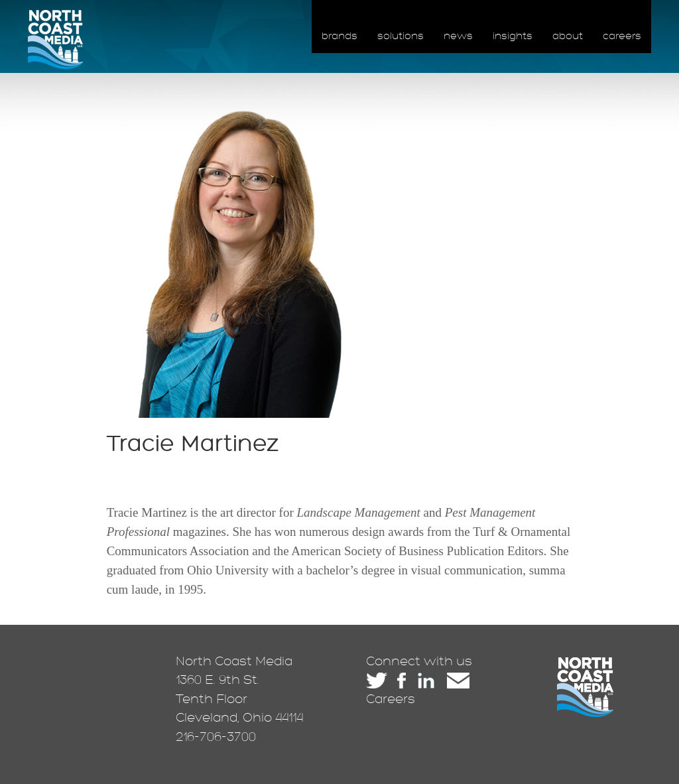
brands (339, 36)
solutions (401, 36)
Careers (391, 699)
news (458, 36)
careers (622, 36)
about (568, 36)
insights (513, 36)
